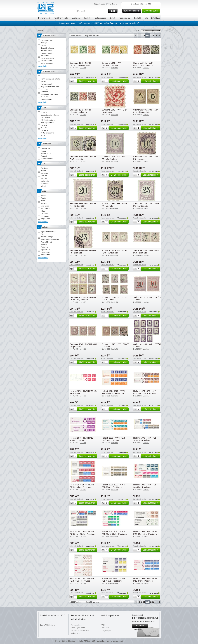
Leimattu (44, 92)
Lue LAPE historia (48, 625)
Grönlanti (45, 214)
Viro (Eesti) (45, 206)
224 (143, 35)
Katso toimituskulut (76, 77)
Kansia (44, 81)
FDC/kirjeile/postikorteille (50, 79)
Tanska (44, 203)
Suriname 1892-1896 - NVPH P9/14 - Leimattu (115, 298)
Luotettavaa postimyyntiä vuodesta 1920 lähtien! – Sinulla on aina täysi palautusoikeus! (99, 23)
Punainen (45, 173)
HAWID (44, 125)
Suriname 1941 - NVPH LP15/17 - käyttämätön (80, 64)
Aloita (136, 36)
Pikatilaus (155, 18)
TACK (43, 136)
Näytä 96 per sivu (92, 36)
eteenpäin (156, 36)
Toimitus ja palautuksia (80, 631)
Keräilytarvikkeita (61, 18)
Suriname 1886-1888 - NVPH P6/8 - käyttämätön (115, 252)
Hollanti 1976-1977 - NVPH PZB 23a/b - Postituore (114, 486)
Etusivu (40, 31)
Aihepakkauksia (47, 40)
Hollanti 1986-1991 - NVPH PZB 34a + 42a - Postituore (145, 533)
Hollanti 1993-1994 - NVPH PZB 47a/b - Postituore (145, 580)
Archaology (45, 252)
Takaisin (139, 36)
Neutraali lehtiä (47, 99)
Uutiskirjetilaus (137, 629)
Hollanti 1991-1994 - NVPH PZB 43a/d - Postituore (82, 580)
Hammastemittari (48, 53)
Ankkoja (44, 244)
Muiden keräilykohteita (50, 94)
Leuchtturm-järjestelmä (50, 115)
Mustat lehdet (46, 153)
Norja (43, 201)
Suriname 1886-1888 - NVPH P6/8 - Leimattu (146, 252)
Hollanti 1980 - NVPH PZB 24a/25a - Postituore (145, 486)
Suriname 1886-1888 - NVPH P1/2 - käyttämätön (146, 111)
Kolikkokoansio (47, 84)
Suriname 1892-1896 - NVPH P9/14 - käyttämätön (83, 298)
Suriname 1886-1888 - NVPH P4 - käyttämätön (83, 205)
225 (148, 35)
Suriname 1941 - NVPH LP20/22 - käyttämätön (144, 64)
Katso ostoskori (132, 11)
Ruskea (44, 176)
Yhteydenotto (112, 4)
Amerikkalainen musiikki (50, 239)
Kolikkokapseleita (48, 58)
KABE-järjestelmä (48, 123)
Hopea (44, 151)
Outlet (112, 18)
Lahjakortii (105, 628)
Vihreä (43, 186)
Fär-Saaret (45, 216)
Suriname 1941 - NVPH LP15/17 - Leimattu (112, 64)
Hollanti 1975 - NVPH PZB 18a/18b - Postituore (82, 439)
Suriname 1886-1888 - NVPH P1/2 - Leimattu (83, 158)
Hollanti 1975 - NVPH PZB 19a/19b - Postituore (113, 439)
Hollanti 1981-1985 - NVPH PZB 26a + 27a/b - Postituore (83, 533)
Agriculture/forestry (48, 232)
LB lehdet (45, 89)
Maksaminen (76, 633)
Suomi (43, 196)
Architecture (46, 255)
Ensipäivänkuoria (48, 48)
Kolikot (87, 18)
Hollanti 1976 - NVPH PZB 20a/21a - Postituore (145, 439)
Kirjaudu (142, 626)
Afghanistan (46, 219)
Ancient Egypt (46, 242)
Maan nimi (45, 97)
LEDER (44, 112)
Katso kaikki (43, 66)
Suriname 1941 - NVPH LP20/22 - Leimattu (80, 111)
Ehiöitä (44, 45)
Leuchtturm (45, 117)
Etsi (114, 11)
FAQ (103, 625)
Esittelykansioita (47, 50)
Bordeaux (45, 168)
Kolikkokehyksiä (47, 63)
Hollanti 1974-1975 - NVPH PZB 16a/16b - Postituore (114, 392)
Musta (43, 171)
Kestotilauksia (125, 18)
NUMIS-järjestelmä (48, 120)
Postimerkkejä (44, 18)
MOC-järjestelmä (48, 133)
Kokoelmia (45, 56)
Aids (43, 234)
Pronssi (44, 156)
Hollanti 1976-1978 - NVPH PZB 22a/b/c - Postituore (82, 486)
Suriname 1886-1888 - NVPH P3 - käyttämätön (115, 158)
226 (152, 35)
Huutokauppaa (100, 18)
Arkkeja (44, 43)
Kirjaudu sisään (100, 4)
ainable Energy (47, 237)
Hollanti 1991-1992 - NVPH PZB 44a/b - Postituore (114, 580)
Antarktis (44, 247)
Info (146, 18)
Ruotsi (43, 198)
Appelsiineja (46, 250)
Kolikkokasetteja (47, 61)
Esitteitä (138, 18)
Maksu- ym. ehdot (78, 628)
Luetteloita (76, 18)
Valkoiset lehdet (47, 159)
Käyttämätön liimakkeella (51, 87)
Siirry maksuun (151, 11)
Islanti (43, 211)
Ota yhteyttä (106, 631)
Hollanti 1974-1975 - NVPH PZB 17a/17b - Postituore (145, 392)
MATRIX (44, 128)
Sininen (44, 178)
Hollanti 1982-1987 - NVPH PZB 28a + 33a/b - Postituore (114, 533)
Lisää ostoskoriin (88, 81)
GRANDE (45, 130)
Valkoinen (45, 184)
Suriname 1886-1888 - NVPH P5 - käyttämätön (146, 205)
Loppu (159, 36)
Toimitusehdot (76, 625)
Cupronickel (46, 148)
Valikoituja (45, 181)
